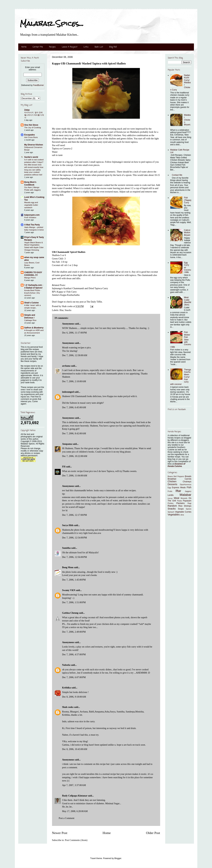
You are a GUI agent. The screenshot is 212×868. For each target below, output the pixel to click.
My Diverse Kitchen (34, 145)
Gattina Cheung (70, 613)
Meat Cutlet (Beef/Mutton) (188, 301)
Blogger (118, 858)
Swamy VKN (69, 590)
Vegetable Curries (183, 512)
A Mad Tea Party (32, 225)
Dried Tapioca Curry (98, 288)
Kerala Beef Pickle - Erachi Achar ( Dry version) (33, 293)
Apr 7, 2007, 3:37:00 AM (74, 785)
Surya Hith (68, 525)
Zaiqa (27, 110)
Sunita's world (31, 157)
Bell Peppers (179, 476)
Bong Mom (68, 567)
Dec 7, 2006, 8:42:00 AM (74, 433)
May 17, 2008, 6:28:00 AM (75, 811)
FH (64, 467)
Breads (188, 476)
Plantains (180, 503)
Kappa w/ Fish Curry (67, 292)
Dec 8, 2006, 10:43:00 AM (75, 749)
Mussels (184, 498)
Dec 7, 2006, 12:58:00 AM (75, 355)
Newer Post (60, 833)
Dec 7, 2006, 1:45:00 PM (74, 580)
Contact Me (38, 47)
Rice (180, 506)
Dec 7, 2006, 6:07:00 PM (74, 677)
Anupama (67, 444)
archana (66, 366)
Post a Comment (67, 818)
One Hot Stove (31, 125)
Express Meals (179, 488)
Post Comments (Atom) (76, 840)
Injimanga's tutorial (121, 162)
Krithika (67, 688)
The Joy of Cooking (33, 128)
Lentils (171, 495)
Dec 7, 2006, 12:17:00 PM (75, 515)
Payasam (187, 501)
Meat (177, 498)
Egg (169, 488)
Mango (170, 498)
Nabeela (66, 665)
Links (86, 47)
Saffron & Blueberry (34, 328)
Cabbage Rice (30, 320)
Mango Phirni (30, 278)
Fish (189, 487)
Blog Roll (113, 47)
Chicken (172, 481)
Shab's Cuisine (32, 303)
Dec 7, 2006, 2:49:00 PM (74, 632)
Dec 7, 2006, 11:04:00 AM (75, 476)
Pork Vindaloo (30, 217)
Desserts (173, 484)
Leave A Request (70, 47)
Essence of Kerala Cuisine (177, 465)
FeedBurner (38, 85)
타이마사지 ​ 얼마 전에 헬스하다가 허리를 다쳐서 (34, 115)
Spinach (171, 512)
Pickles (171, 503)
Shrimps (188, 506)
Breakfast (172, 479)
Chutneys (187, 482)
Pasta (179, 501)
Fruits (170, 491)
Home (24, 47)
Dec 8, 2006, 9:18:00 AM (74, 697)
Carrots (188, 479)
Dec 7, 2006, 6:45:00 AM (74, 407)
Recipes (52, 47)
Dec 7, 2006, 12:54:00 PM (75, 538)
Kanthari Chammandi (74, 288)
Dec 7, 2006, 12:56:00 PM (75, 557)
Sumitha (66, 548)
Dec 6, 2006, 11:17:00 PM (74, 333)
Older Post (153, 833)
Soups (181, 509)
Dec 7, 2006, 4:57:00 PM (74, 655)
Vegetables (174, 515)
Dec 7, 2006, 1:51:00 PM (74, 602)
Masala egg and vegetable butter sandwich (31, 205)
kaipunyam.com (32, 215)
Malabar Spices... (52, 24)
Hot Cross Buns (31, 137)
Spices (189, 509)
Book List (99, 47)
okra (182, 515)
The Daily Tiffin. (95, 302)
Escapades (30, 135)
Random (172, 506)
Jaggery (188, 491)
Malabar (185, 495)
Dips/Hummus (186, 484)
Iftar (61, 310)
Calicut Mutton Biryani (187, 233)
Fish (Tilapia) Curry (188, 200)
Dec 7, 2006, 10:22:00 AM (75, 456)
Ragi (189, 503)
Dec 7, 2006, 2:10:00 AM (74, 381)
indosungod (68, 392)
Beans (170, 476)
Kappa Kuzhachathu (70, 295)
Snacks (68, 310)
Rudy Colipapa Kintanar (75, 796)
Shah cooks (68, 707)
